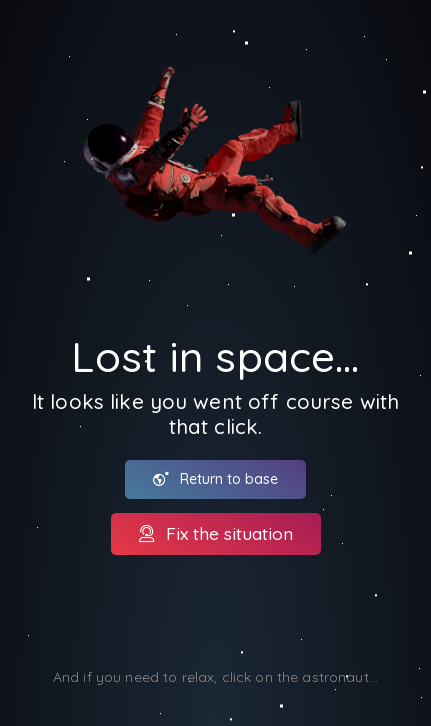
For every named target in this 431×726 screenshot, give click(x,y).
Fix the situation (216, 533)
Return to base (215, 479)
